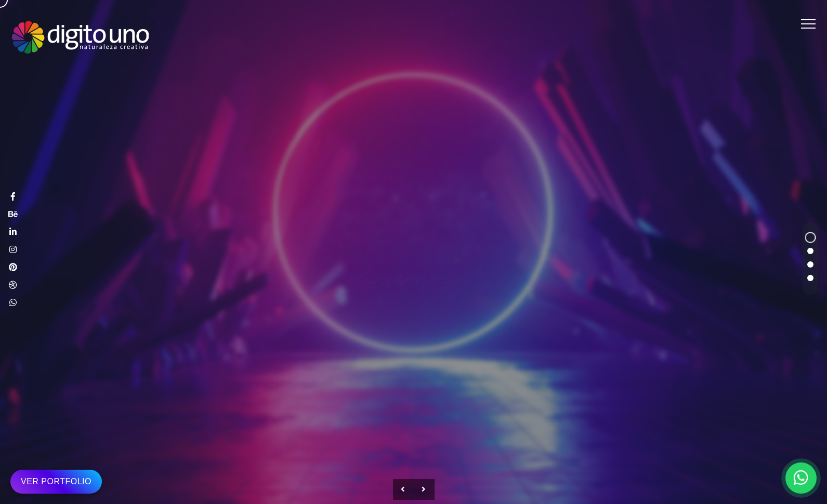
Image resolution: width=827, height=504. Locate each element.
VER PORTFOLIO (56, 481)
